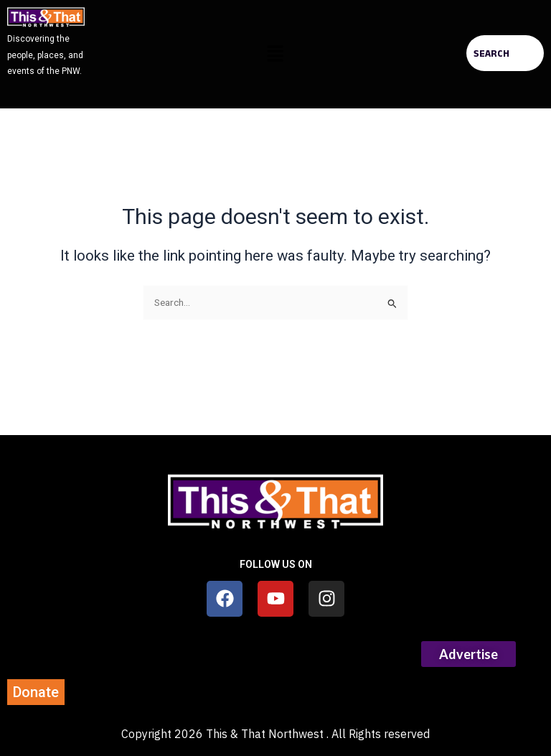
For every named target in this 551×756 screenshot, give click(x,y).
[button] (275, 55)
